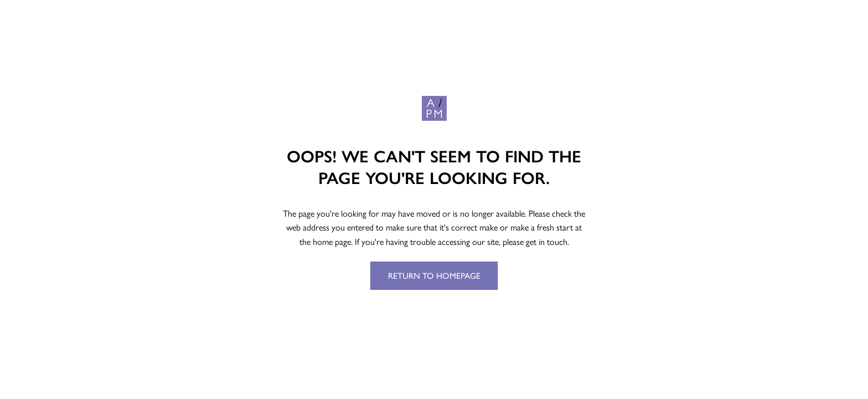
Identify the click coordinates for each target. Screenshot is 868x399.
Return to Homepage (434, 275)
